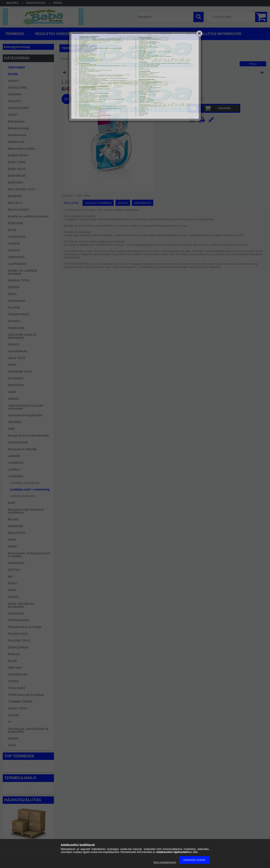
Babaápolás (16, 121)
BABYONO (15, 183)
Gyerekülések (18, 351)
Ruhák (12, 661)
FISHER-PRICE (18, 314)
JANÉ (12, 392)
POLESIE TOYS (19, 641)
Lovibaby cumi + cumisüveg (30, 489)
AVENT (13, 115)
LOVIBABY (15, 476)
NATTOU (14, 570)
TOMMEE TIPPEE (20, 702)
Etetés (12, 294)
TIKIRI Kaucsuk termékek (26, 695)
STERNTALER (18, 674)
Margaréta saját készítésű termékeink (26, 511)
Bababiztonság (18, 128)
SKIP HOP (15, 668)
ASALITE (14, 101)
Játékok (13, 399)
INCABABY (16, 378)
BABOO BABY (18, 155)
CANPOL (14, 244)
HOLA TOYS (16, 358)
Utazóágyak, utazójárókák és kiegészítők (28, 730)
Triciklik (13, 715)
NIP (10, 577)
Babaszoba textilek (21, 149)
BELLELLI (15, 203)
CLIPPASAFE (17, 264)
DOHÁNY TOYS (19, 280)
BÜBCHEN (15, 223)
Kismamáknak (18, 442)
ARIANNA (15, 94)
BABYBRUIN (17, 176)
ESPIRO (13, 287)
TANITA (13, 681)
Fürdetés (14, 321)
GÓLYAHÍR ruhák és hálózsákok (22, 336)
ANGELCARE (17, 88)
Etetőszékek (16, 301)
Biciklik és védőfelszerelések (28, 216)
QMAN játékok (18, 647)
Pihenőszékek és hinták (25, 627)
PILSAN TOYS (18, 634)
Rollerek (14, 654)
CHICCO (14, 250)
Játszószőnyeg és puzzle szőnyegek (25, 407)
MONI (12, 540)
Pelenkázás (16, 613)
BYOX (12, 230)
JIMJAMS (14, 422)
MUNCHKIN (16, 563)
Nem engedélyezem (165, 862)
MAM (11, 503)
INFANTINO (16, 385)
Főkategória (67, 59)
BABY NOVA (17, 169)
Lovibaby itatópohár (23, 496)
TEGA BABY (17, 688)
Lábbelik (14, 456)
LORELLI (14, 470)
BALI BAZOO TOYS (22, 189)
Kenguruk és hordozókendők (28, 436)
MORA (12, 546)
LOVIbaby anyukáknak (25, 483)
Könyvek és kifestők (22, 449)
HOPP (12, 365)
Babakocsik (16, 142)
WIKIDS (13, 738)
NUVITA (13, 597)
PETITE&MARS (18, 620)
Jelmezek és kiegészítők (25, 415)
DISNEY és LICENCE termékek (22, 272)
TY (10, 722)
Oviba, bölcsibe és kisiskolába (21, 605)
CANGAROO (17, 237)
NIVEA (12, 583)
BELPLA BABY (18, 210)
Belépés (13, 3)
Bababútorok (17, 135)
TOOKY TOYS (18, 708)
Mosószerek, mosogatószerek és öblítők (29, 555)
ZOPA (12, 745)
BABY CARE (17, 162)
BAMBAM (15, 196)
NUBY (12, 590)
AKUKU (13, 81)
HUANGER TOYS (20, 372)
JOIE (11, 429)
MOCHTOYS (16, 533)
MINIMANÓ (15, 526)
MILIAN (13, 519)
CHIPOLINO (16, 257)
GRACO (13, 344)
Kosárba (224, 108)
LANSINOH (16, 463)
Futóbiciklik (16, 328)
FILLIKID (14, 308)
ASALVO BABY (19, 108)
